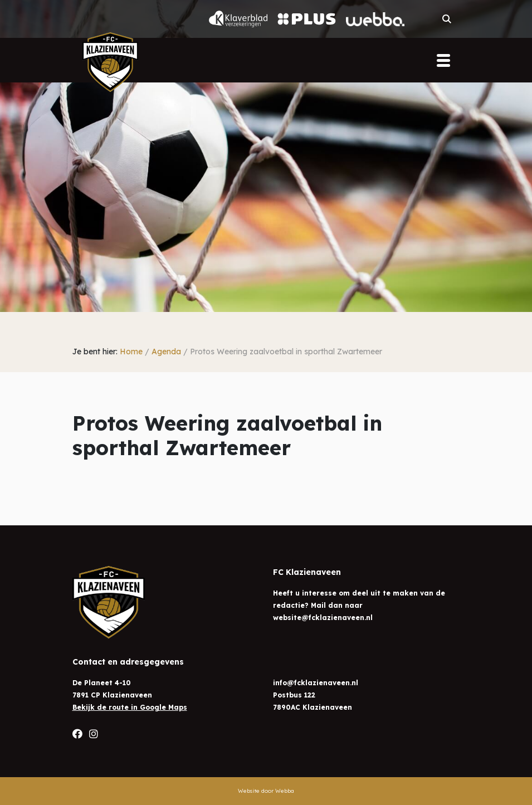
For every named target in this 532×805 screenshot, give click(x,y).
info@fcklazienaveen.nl (316, 683)
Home (131, 352)
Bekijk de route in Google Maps (130, 707)
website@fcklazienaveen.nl (323, 618)
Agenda (166, 352)
